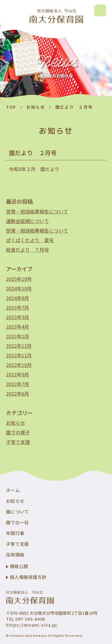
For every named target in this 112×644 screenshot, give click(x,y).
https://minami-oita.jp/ (32, 625)
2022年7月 (17, 384)
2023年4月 (17, 327)
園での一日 (17, 522)
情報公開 (19, 566)
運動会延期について (27, 221)
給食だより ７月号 (27, 250)
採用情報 (15, 555)
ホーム (13, 490)
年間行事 (15, 533)
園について (17, 512)
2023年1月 (17, 336)
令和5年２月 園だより (34, 169)
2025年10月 (19, 279)
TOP (11, 107)
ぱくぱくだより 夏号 (30, 240)
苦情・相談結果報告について (37, 211)
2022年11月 (19, 355)
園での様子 (18, 432)
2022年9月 (17, 374)
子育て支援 (18, 442)
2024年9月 (17, 298)
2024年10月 (19, 288)
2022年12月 (19, 346)
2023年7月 (17, 308)
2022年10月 (19, 365)
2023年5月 (17, 317)
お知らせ (36, 107)
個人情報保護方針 (28, 577)
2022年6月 (17, 394)
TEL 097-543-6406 (26, 619)
